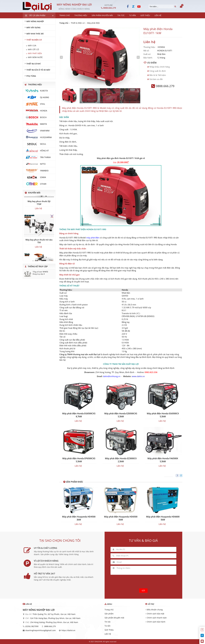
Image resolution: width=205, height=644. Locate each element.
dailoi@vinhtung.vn (112, 376)
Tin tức (108, 622)
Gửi (143, 591)
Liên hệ (108, 634)
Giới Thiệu (109, 630)
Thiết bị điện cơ (78, 23)
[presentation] (143, 581)
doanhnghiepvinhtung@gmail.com (41, 630)
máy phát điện (93, 238)
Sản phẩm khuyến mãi (114, 618)
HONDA (161, 47)
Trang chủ (64, 23)
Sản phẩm (109, 614)
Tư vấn (108, 626)
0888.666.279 (50, 626)
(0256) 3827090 (32, 626)
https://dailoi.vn (68, 630)
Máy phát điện (94, 23)
